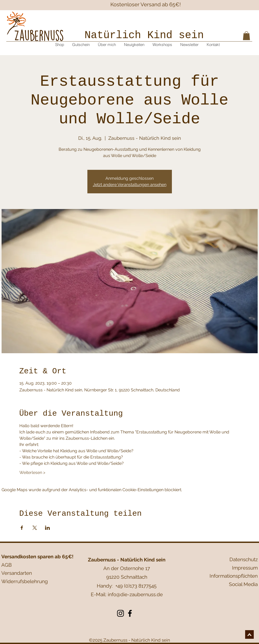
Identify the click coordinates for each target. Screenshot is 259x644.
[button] (246, 36)
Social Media (243, 584)
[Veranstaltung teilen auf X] (35, 528)
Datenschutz (244, 559)
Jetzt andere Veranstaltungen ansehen (130, 185)
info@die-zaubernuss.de (135, 594)
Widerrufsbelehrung (25, 581)
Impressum (245, 568)
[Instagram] (120, 613)
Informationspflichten (234, 576)
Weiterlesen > (32, 472)
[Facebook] (130, 613)
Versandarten (17, 573)
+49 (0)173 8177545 (136, 586)
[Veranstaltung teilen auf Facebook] (22, 528)
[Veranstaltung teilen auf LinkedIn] (47, 528)
